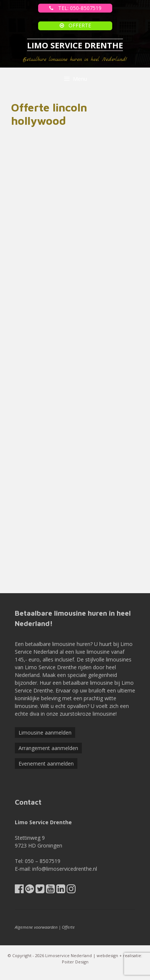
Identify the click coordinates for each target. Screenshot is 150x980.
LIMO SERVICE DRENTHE (75, 45)
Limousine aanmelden (45, 733)
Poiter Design (75, 962)
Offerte (68, 927)
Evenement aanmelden (46, 764)
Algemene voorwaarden (36, 927)
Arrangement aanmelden (48, 748)
